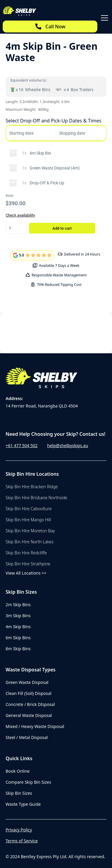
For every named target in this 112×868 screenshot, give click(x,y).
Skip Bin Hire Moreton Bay (30, 531)
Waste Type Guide (23, 804)
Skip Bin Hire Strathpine (28, 564)
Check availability (20, 215)
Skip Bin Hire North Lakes (30, 542)
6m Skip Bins (18, 638)
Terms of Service (22, 841)
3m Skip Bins (18, 616)
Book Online (18, 771)
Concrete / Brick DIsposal (30, 704)
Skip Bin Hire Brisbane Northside (37, 498)
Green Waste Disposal (27, 682)
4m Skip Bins (18, 627)
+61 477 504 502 (22, 445)
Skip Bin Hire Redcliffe (26, 553)
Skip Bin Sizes (19, 793)
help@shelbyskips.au (68, 445)
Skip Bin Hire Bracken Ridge (32, 487)
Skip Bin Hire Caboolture (29, 509)
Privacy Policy (19, 830)
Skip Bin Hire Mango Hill (28, 520)
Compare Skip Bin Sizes (28, 782)
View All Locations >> (26, 573)
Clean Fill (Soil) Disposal (29, 693)
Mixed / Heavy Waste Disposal (35, 726)
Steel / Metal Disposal (27, 737)
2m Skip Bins (18, 605)
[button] (103, 18)
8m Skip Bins (18, 649)
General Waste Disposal (29, 715)
